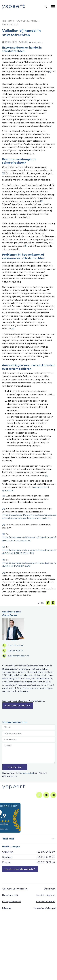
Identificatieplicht (46, 895)
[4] (42, 201)
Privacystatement (12, 901)
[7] (47, 475)
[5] (26, 246)
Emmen (6, 862)
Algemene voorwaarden (15, 889)
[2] (51, 126)
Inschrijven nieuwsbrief (20, 869)
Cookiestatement (46, 901)
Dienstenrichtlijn (11, 895)
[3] (3, 173)
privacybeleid (27, 773)
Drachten (7, 857)
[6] (13, 329)
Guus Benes (10, 615)
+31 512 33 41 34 (46, 857)
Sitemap (7, 908)
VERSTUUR (15, 767)
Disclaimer (49, 889)
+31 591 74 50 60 (46, 862)
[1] (50, 71)
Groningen (8, 852)
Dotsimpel (50, 908)
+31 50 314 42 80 (46, 852)
